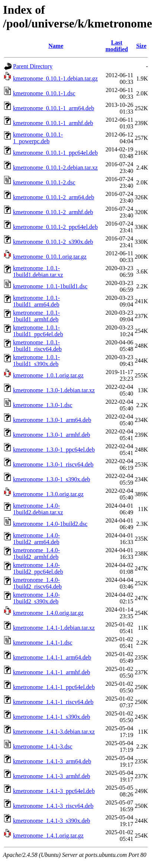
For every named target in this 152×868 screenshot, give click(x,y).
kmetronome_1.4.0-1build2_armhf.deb (36, 553)
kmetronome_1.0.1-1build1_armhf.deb (36, 316)
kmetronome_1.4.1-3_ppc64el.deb (54, 791)
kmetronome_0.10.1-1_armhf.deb (53, 123)
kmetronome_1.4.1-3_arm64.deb (52, 761)
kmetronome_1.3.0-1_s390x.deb (52, 479)
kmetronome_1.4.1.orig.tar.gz (48, 836)
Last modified (117, 46)
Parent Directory (33, 66)
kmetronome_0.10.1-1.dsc (44, 93)
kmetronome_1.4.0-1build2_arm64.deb (36, 539)
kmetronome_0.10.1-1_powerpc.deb (38, 138)
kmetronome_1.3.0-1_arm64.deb (52, 420)
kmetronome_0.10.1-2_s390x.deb (53, 242)
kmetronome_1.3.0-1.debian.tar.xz (54, 390)
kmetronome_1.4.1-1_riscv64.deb (53, 702)
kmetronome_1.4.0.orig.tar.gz (48, 613)
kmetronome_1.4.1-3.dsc (43, 746)
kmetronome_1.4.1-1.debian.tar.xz (54, 628)
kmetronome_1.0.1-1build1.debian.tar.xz (38, 271)
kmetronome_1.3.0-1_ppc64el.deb (54, 450)
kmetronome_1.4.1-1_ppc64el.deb (54, 687)
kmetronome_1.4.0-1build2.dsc (50, 524)
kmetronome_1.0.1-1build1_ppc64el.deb (38, 331)
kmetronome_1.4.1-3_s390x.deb (52, 821)
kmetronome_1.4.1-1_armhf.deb (52, 672)
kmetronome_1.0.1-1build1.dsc (50, 286)
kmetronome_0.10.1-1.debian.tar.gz (55, 78)
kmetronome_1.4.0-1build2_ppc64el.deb (38, 568)
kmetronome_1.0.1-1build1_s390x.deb (36, 361)
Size (141, 46)
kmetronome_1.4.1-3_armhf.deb (52, 776)
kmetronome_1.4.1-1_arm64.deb (52, 657)
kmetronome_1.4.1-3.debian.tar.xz (54, 732)
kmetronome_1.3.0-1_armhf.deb (52, 435)
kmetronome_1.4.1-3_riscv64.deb (53, 806)
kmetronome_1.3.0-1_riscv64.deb (53, 464)
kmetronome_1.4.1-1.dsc (43, 643)
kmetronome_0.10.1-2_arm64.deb (54, 197)
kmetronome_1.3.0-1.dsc (43, 405)
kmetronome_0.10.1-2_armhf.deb (53, 212)
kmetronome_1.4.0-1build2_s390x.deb (36, 598)
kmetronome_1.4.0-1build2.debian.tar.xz (38, 509)
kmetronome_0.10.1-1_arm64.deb (54, 108)
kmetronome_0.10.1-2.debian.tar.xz (55, 168)
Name (56, 46)
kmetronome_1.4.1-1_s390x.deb (52, 717)
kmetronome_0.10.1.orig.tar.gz (50, 257)
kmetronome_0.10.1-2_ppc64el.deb (55, 227)
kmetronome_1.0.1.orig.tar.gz (48, 375)
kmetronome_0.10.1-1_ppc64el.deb (55, 153)
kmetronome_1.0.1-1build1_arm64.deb (36, 301)
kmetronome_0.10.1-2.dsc (44, 182)
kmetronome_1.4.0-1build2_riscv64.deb (37, 583)
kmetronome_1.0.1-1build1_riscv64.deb (37, 346)
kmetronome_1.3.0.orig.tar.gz (48, 494)
